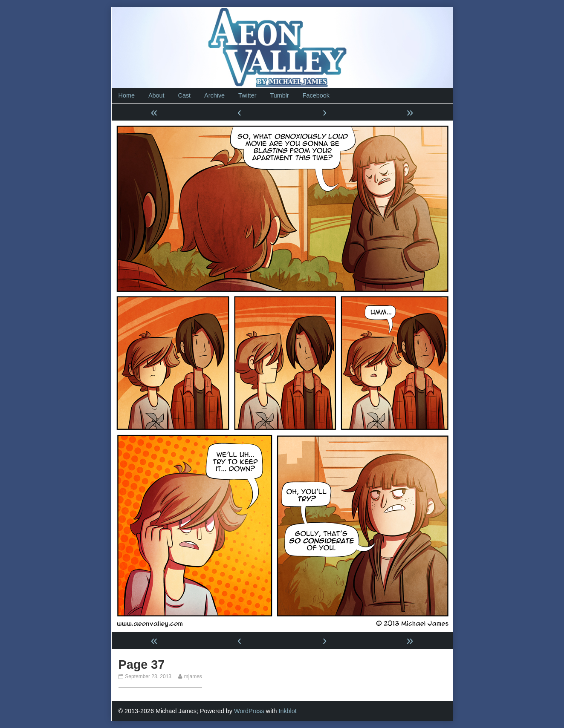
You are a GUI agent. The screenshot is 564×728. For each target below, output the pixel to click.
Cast (185, 95)
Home (127, 95)
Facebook (316, 95)
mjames (193, 676)
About (156, 95)
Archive (214, 95)
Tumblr (279, 95)
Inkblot (287, 711)
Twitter (247, 95)
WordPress (249, 711)
